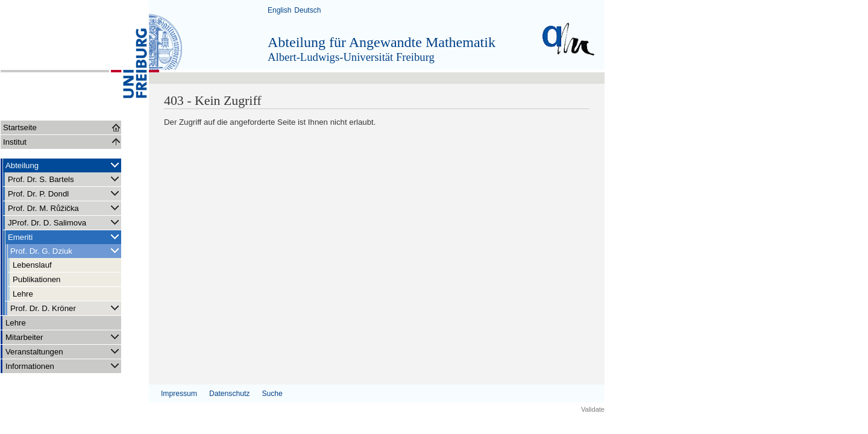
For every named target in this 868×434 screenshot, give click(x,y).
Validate (593, 409)
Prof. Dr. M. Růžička (64, 208)
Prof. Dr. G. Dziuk (66, 250)
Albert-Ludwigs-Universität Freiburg (351, 57)
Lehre (23, 294)
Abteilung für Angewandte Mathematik (382, 42)
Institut (15, 142)
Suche (272, 394)
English (279, 10)
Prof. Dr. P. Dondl (64, 193)
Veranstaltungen (63, 351)
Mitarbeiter (63, 337)
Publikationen (36, 279)
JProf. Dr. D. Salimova (64, 222)
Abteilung (63, 165)
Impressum (179, 394)
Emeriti (64, 237)
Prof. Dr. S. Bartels (64, 179)
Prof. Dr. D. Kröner (66, 308)
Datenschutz (229, 394)
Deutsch (307, 10)
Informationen (63, 366)
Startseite (20, 127)
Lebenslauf (32, 265)
